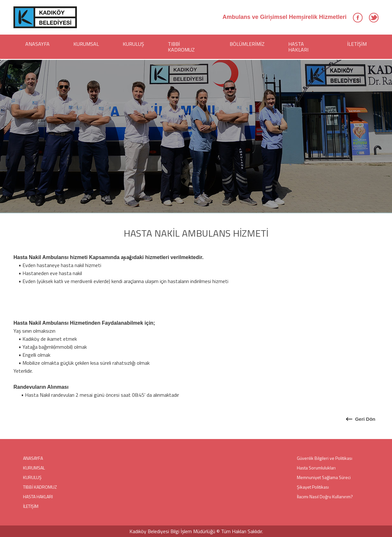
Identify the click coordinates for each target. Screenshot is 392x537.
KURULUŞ (133, 44)
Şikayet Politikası (313, 487)
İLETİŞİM (357, 44)
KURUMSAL (86, 44)
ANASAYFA (37, 44)
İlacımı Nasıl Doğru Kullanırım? (325, 496)
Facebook (358, 18)
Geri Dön (361, 419)
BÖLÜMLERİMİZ (247, 44)
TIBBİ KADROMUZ (181, 47)
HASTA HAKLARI (298, 47)
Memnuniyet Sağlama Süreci (324, 477)
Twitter (374, 18)
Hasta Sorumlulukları (316, 468)
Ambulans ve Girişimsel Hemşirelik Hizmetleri (285, 17)
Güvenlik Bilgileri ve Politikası (325, 458)
